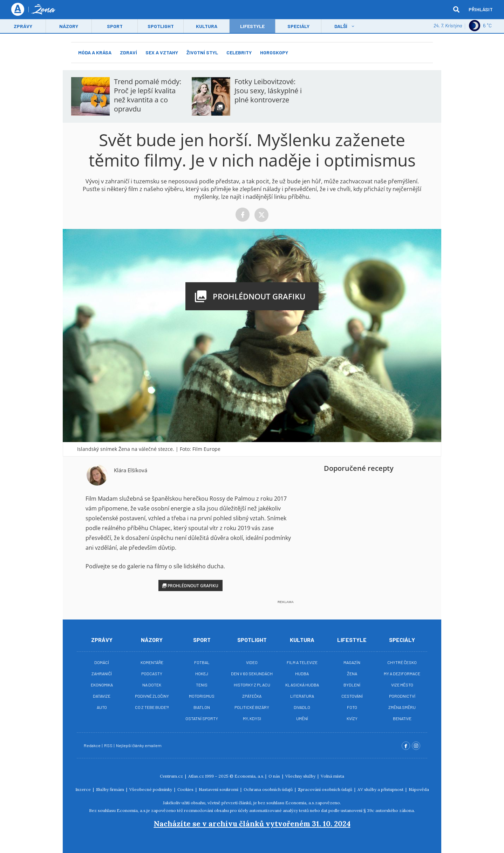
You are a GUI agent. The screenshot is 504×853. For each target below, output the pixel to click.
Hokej (202, 673)
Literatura (302, 696)
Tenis (202, 685)
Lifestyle (352, 640)
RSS (109, 745)
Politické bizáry (252, 707)
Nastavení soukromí (219, 789)
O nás (275, 776)
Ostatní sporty (202, 718)
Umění (302, 718)
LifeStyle (252, 27)
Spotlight (161, 27)
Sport (115, 27)
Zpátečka (252, 696)
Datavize (102, 696)
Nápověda (419, 789)
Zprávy (23, 27)
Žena (352, 673)
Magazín (352, 662)
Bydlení (352, 685)
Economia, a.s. (249, 776)
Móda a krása (95, 52)
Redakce (93, 745)
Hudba (302, 673)
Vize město (402, 685)
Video (252, 662)
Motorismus (202, 696)
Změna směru (402, 707)
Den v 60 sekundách (252, 673)
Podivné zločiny (152, 696)
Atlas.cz (196, 776)
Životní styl (202, 52)
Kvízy (352, 718)
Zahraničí (102, 673)
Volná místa (332, 776)
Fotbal (202, 662)
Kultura (207, 27)
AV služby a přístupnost (381, 789)
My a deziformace (402, 673)
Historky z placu (252, 685)
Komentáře (152, 662)
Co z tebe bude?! (152, 707)
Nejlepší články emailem (139, 745)
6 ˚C (480, 26)
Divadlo (302, 707)
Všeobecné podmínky (151, 789)
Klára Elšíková (131, 470)
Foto (352, 707)
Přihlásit (481, 10)
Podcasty (152, 673)
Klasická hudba (302, 685)
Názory (69, 27)
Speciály (298, 27)
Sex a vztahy (162, 52)
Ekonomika (102, 685)
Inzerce (84, 789)
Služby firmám (111, 789)
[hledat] (456, 10)
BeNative (402, 718)
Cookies (186, 789)
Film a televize (302, 662)
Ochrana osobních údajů (269, 789)
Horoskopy (274, 52)
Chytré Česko (402, 662)
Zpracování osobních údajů (326, 789)
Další (341, 27)
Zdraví (128, 52)
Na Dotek (152, 685)
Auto (102, 707)
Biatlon (202, 707)
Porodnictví (402, 696)
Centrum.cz (172, 776)
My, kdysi (252, 718)
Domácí (102, 662)
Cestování (352, 696)
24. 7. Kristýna (448, 26)
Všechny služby (301, 776)
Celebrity (239, 52)
